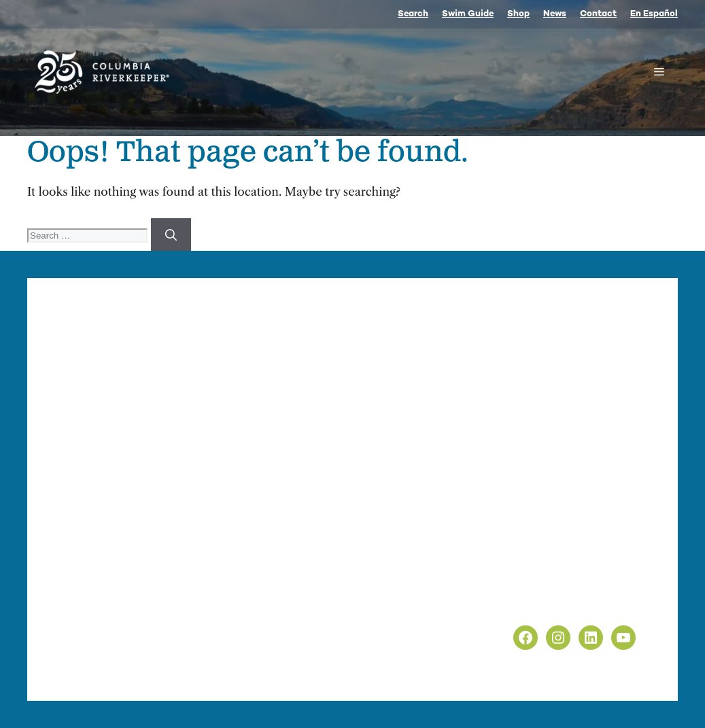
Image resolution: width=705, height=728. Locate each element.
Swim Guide (468, 14)
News (555, 14)
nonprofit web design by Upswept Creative (333, 667)
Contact (598, 14)
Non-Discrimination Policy (565, 603)
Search (413, 14)
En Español (654, 14)
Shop (518, 14)
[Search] (171, 235)
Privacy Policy (529, 585)
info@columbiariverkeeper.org (208, 475)
